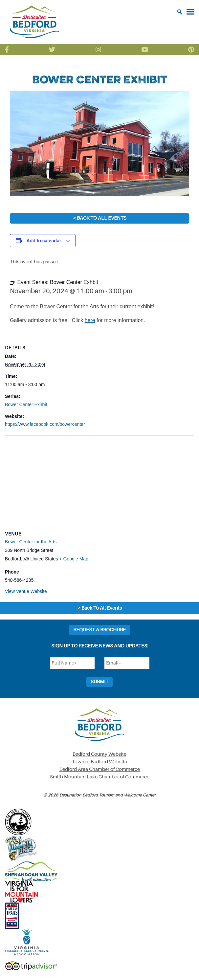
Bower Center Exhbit (26, 404)
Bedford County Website (99, 754)
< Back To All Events (100, 218)
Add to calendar (44, 241)
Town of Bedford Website (99, 762)
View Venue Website (26, 591)
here (90, 320)
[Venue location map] (99, 483)
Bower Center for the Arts (31, 542)
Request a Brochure (99, 630)
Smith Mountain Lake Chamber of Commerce (100, 777)
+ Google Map (74, 559)
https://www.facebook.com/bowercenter (45, 424)
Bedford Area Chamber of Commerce (100, 769)
